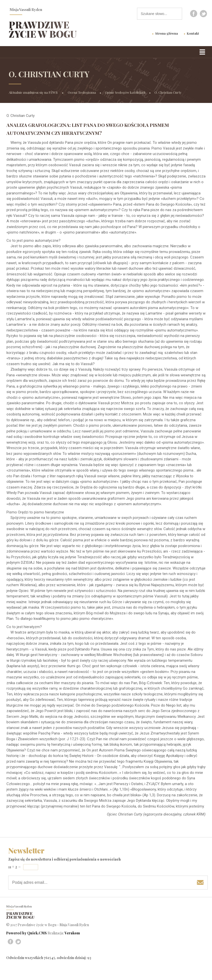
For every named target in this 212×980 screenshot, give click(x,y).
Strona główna (167, 33)
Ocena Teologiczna (82, 92)
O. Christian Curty (168, 92)
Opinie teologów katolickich (125, 92)
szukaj (178, 14)
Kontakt (193, 33)
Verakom (72, 933)
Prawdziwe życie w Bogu (43, 29)
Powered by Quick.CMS (27, 933)
